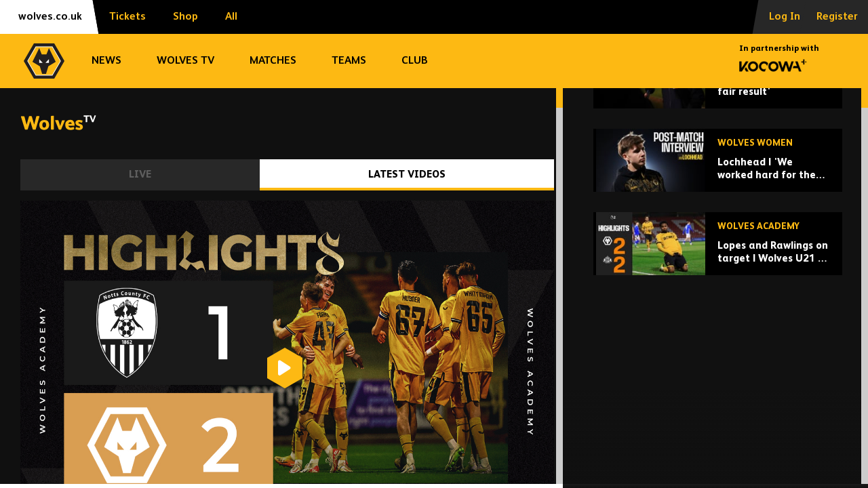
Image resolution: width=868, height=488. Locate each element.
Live (140, 175)
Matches (273, 61)
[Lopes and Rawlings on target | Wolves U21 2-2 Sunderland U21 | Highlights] (718, 345)
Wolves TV (185, 61)
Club (415, 61)
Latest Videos (407, 175)
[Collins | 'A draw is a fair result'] (718, 179)
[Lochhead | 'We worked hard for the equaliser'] (718, 262)
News (106, 61)
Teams (349, 61)
